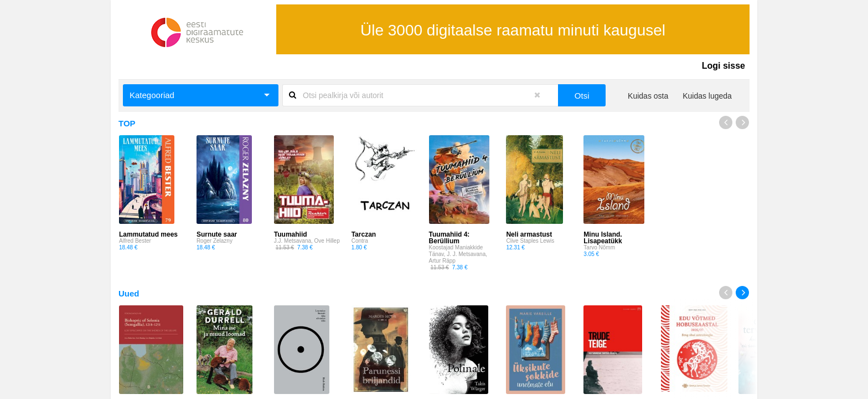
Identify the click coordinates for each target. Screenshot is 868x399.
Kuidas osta (648, 96)
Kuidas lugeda (707, 96)
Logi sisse (724, 66)
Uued (129, 293)
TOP (127, 123)
